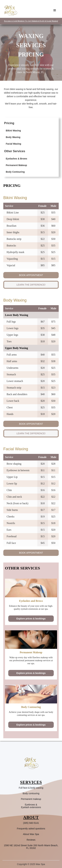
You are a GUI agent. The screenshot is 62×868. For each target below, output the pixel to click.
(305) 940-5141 (31, 823)
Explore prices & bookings (31, 619)
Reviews (31, 840)
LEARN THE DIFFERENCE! (31, 285)
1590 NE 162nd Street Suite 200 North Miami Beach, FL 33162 (31, 847)
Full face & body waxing (31, 788)
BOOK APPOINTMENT (31, 275)
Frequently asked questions (31, 829)
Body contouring (31, 793)
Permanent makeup (31, 799)
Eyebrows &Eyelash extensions (31, 806)
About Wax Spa (31, 834)
